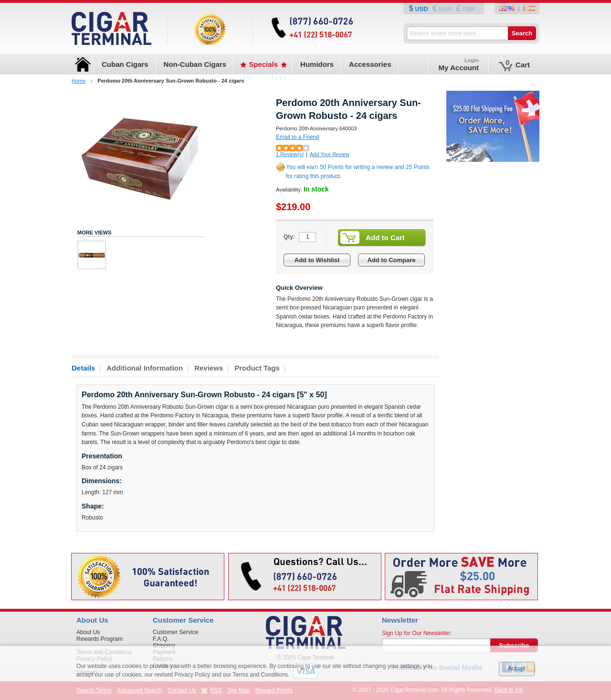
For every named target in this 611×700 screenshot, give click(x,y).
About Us (88, 632)
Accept (517, 668)
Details (83, 368)
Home (79, 81)
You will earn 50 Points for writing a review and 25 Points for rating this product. (358, 172)
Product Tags (257, 368)
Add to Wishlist (317, 260)
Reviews (209, 368)
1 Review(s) (290, 154)
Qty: (289, 237)
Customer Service (175, 632)
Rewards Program (100, 639)
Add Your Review (329, 154)
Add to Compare (391, 260)
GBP (468, 9)
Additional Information (145, 368)
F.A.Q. (161, 639)
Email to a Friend (298, 137)
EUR (445, 9)
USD (422, 9)
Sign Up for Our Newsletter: (417, 633)
